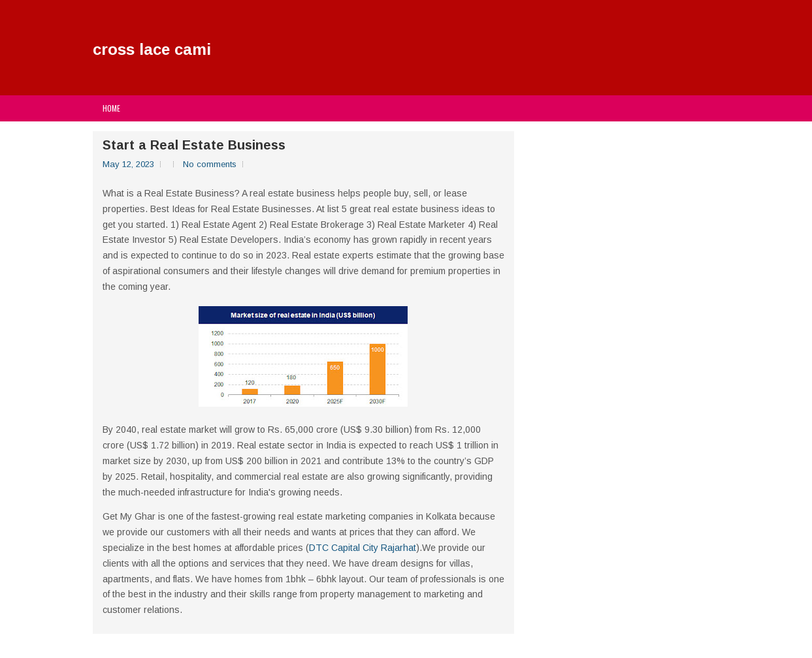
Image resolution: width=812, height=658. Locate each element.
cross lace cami (152, 49)
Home (111, 108)
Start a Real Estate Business (194, 145)
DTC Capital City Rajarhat (363, 548)
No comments (210, 164)
